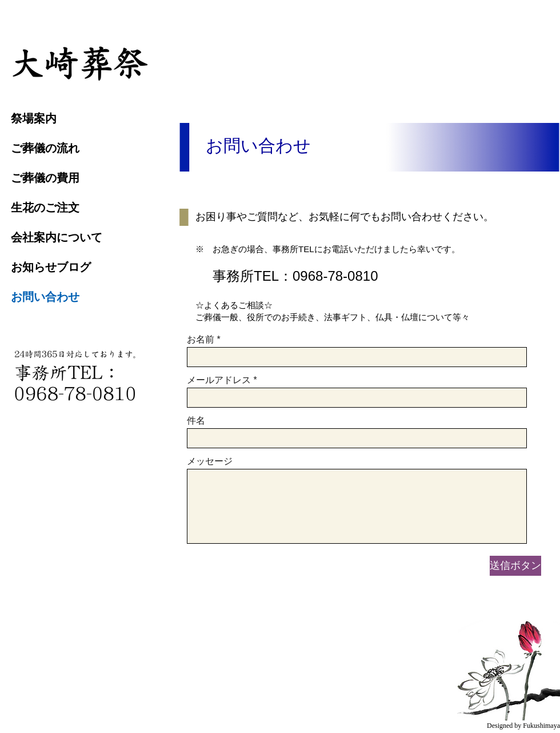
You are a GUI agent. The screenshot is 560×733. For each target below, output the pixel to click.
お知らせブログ (51, 267)
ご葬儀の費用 (45, 178)
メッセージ (210, 461)
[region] (81, 62)
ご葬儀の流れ (45, 148)
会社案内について (57, 237)
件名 (196, 421)
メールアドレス (219, 380)
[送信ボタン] (515, 566)
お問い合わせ (45, 297)
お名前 (201, 340)
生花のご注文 (45, 208)
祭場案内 (34, 118)
